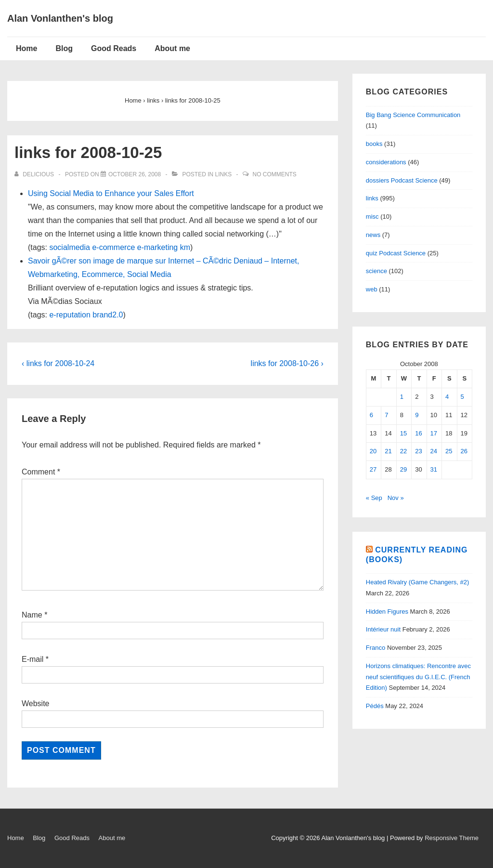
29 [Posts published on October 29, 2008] (403, 469)
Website (36, 704)
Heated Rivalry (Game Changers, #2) (418, 582)
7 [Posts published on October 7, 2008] (386, 415)
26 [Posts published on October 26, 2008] (464, 451)
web (372, 289)
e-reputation (70, 315)
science (376, 271)
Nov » (396, 498)
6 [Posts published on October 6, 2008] (371, 415)
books (374, 144)
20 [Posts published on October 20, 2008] (373, 451)
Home (26, 48)
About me (172, 48)
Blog (64, 48)
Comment (41, 472)
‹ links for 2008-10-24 (58, 363)
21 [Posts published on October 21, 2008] (388, 451)
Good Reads (114, 48)
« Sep (374, 498)
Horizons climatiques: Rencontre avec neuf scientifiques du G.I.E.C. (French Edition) (418, 677)
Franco (376, 648)
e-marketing (157, 247)
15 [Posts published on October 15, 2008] (403, 433)
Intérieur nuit (383, 629)
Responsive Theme (452, 838)
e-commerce (113, 247)
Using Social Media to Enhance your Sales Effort (111, 193)
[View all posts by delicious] (35, 174)
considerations (386, 162)
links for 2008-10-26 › (287, 363)
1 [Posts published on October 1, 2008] (402, 397)
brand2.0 (108, 315)
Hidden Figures (387, 612)
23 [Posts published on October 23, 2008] (418, 451)
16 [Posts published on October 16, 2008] (418, 433)
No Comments (275, 174)
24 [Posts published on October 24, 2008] (434, 451)
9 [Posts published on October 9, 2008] (417, 415)
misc (372, 217)
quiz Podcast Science (396, 253)
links (224, 174)
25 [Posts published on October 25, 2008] (449, 451)
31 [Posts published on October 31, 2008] (434, 469)
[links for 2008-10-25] (135, 174)
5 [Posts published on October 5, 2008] (462, 397)
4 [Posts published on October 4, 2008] (447, 397)
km (185, 247)
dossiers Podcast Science (402, 180)
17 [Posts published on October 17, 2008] (434, 433)
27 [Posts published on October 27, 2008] (373, 469)
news (373, 235)
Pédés (375, 706)
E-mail (32, 659)
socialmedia (69, 247)
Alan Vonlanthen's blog (60, 18)
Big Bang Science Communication (413, 115)
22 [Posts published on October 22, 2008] (403, 451)
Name (32, 615)
